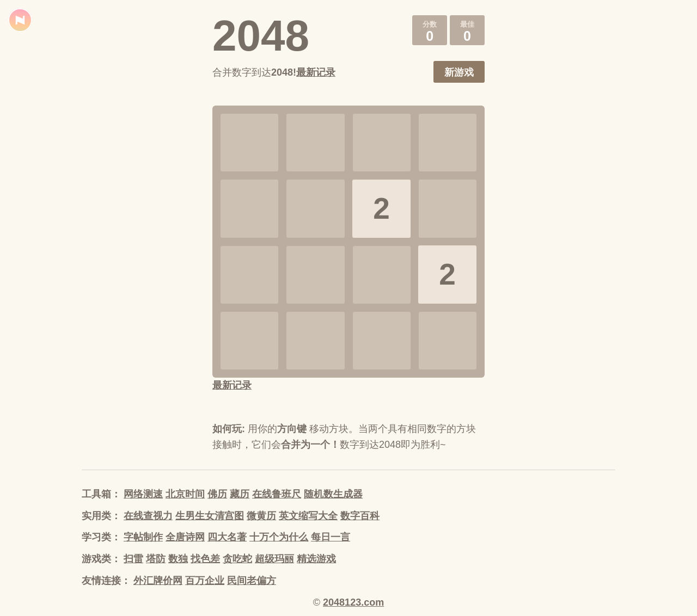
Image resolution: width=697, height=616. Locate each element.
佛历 (217, 494)
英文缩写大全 (308, 516)
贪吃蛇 (237, 559)
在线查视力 (148, 516)
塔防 (156, 559)
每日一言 (331, 537)
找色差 (205, 559)
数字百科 (360, 516)
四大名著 (227, 537)
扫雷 (133, 559)
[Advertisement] (131, 256)
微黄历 (261, 516)
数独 (178, 559)
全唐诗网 (185, 537)
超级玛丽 (274, 559)
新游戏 (459, 72)
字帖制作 (143, 537)
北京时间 (185, 494)
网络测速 (143, 494)
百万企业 (205, 581)
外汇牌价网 (158, 581)
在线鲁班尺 (277, 494)
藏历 (240, 494)
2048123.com (353, 602)
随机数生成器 (333, 494)
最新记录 (316, 72)
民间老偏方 (252, 581)
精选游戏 (316, 559)
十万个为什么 (279, 537)
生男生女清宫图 (210, 516)
